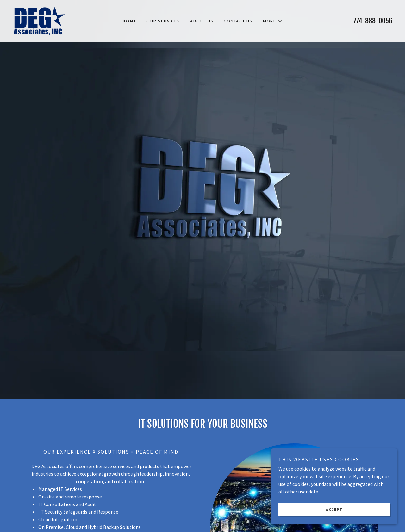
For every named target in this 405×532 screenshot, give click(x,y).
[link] (39, 20)
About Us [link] (202, 21)
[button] (273, 21)
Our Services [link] (163, 21)
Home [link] (129, 21)
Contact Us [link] (238, 21)
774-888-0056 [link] (373, 21)
